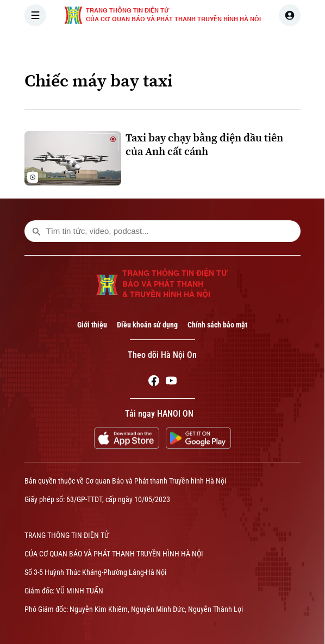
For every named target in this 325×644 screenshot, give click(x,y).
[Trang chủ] (98, 46)
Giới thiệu (92, 325)
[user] (290, 15)
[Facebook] (154, 382)
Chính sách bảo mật (217, 325)
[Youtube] (171, 382)
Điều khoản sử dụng (147, 325)
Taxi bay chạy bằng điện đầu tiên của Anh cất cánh (204, 145)
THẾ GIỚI (231, 46)
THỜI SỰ (137, 46)
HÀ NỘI (184, 46)
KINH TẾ (281, 46)
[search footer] (36, 231)
